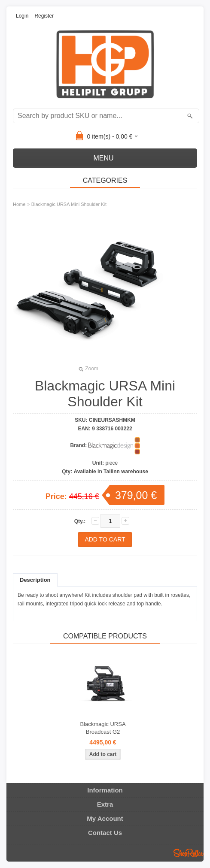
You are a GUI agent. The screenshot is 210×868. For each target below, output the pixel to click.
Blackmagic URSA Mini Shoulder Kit (69, 204)
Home (19, 204)
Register (44, 16)
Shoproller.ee (189, 853)
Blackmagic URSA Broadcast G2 (103, 728)
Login (22, 16)
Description (35, 580)
